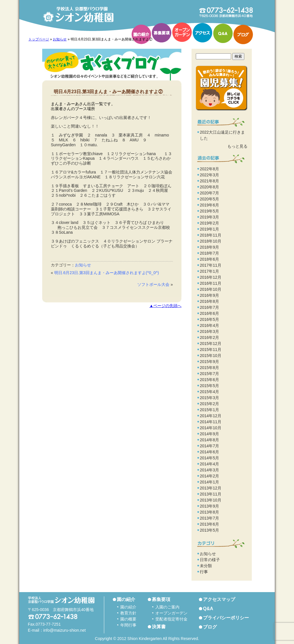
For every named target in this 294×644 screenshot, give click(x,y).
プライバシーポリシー (226, 618)
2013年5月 (209, 530)
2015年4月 (209, 392)
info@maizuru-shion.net (65, 630)
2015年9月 (209, 362)
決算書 (159, 627)
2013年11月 (211, 494)
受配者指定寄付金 (171, 619)
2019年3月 (209, 217)
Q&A (223, 33)
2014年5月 (209, 458)
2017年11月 (211, 265)
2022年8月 (209, 169)
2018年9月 (209, 247)
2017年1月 (209, 271)
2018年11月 (211, 235)
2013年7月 (209, 518)
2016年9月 (209, 295)
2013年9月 (209, 506)
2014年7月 (209, 446)
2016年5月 (209, 319)
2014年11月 (211, 422)
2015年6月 (209, 380)
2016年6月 (209, 313)
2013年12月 (211, 488)
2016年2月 (209, 337)
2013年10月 (211, 500)
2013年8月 (209, 512)
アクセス (202, 33)
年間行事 (128, 625)
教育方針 (128, 613)
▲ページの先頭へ (165, 306)
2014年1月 (209, 482)
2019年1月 (209, 229)
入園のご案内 (167, 607)
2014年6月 (209, 452)
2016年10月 (211, 289)
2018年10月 (211, 241)
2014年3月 (209, 470)
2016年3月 (209, 331)
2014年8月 (209, 440)
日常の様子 (210, 560)
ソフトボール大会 (153, 284)
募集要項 (162, 33)
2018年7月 (209, 253)
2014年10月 (211, 428)
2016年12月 (211, 277)
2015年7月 (209, 374)
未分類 (206, 566)
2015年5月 (209, 386)
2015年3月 (209, 398)
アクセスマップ (219, 599)
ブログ (243, 34)
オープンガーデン (182, 32)
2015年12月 (211, 344)
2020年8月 (209, 187)
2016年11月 (211, 283)
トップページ (39, 39)
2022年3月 (209, 175)
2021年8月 (209, 181)
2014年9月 (209, 434)
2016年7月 (209, 307)
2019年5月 (209, 211)
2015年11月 (211, 350)
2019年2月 (209, 223)
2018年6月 (209, 259)
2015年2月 (209, 404)
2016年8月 (209, 301)
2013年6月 (209, 524)
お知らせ (60, 39)
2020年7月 (209, 193)
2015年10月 (211, 356)
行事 (204, 572)
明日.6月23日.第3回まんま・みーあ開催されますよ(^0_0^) (107, 273)
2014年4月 (209, 464)
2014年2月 (209, 476)
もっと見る (237, 146)
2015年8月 (209, 368)
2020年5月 (209, 199)
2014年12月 (211, 416)
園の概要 (128, 619)
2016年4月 (209, 325)
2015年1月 (209, 410)
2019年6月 (209, 205)
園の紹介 (141, 34)
